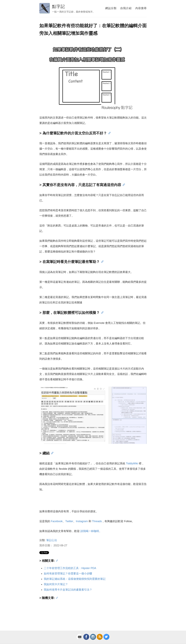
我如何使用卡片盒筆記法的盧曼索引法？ (68, 590)
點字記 (58, 6)
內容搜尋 (141, 8)
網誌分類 (111, 8)
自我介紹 (126, 8)
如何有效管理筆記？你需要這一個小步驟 (68, 574)
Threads (97, 521)
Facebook (57, 521)
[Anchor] (109, 133)
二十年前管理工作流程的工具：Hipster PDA (70, 568)
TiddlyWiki (132, 463)
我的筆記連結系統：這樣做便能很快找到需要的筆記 (75, 579)
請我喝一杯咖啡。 (91, 531)
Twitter (69, 521)
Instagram (82, 521)
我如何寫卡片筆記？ (56, 584)
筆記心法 (52, 540)
